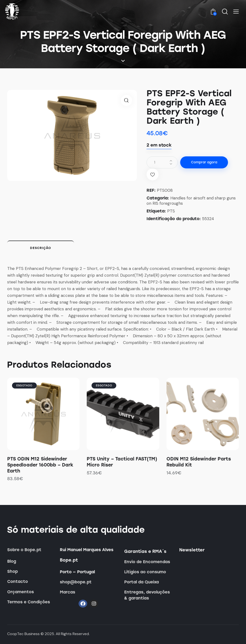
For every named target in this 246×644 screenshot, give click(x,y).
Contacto (18, 581)
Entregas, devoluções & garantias (147, 595)
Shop (12, 571)
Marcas (68, 592)
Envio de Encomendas (147, 562)
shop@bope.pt (76, 582)
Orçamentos (21, 592)
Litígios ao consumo (145, 572)
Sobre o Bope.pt (24, 550)
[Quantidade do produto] (162, 162)
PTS (171, 211)
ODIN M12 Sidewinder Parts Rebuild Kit (199, 462)
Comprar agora (204, 162)
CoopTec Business (23, 634)
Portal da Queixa (141, 582)
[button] (236, 12)
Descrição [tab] (41, 248)
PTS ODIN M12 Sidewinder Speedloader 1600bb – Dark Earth (40, 465)
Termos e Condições (29, 602)
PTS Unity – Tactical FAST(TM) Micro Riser (122, 462)
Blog (12, 561)
